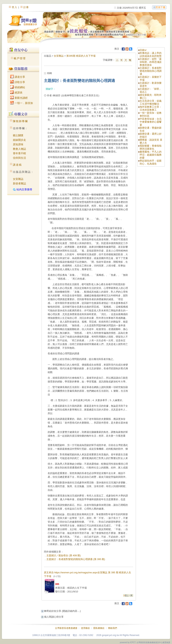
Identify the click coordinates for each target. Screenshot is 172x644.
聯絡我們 (113, 628)
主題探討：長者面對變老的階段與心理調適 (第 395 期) (76, 559)
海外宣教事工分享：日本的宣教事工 (151, 108)
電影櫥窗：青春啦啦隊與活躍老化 (151, 147)
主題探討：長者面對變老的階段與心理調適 (151, 71)
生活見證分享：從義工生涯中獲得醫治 (151, 102)
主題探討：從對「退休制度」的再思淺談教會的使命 (151, 62)
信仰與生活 (19, 158)
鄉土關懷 (18, 135)
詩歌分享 (18, 82)
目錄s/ (143, 50)
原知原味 (18, 144)
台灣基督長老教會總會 (66, 628)
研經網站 (18, 87)
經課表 (16, 93)
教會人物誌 (19, 149)
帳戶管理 (20, 58)
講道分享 (18, 77)
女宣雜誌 (18, 179)
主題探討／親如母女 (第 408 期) (64, 555)
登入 (15, 7)
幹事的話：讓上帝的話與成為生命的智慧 (151, 55)
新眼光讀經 (19, 98)
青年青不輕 (19, 153)
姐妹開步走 (19, 140)
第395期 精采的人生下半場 (81, 56)
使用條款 (85, 628)
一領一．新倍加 (21, 103)
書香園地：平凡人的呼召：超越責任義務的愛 (151, 155)
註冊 (26, 7)
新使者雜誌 (19, 183)
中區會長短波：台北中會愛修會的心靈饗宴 (151, 122)
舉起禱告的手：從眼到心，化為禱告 (151, 162)
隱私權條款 (99, 628)
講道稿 (17, 165)
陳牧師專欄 (20, 121)
